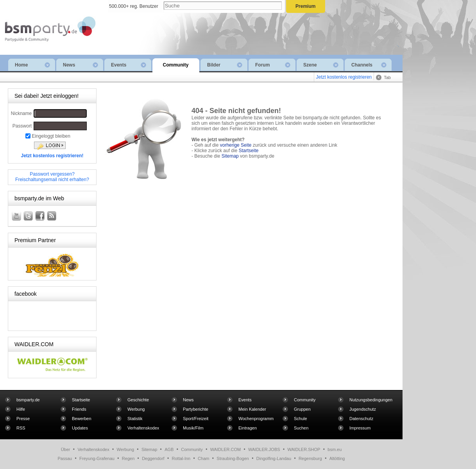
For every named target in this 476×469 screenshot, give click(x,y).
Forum (273, 65)
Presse (23, 419)
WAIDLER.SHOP (304, 449)
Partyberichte (196, 409)
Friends (79, 409)
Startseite (249, 151)
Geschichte (138, 400)
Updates (80, 428)
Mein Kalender (252, 409)
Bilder (225, 65)
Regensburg (310, 458)
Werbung (136, 409)
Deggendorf (153, 458)
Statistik (135, 419)
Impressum (360, 428)
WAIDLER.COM (225, 449)
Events (129, 65)
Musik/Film (193, 428)
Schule (301, 419)
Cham (203, 458)
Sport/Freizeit (196, 419)
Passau (65, 458)
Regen (128, 458)
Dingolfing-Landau (274, 458)
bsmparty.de (28, 400)
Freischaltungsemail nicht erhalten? (52, 180)
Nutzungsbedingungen (371, 400)
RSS (21, 428)
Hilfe (21, 409)
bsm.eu (335, 449)
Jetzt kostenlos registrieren (344, 77)
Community (176, 65)
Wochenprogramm (256, 419)
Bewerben (82, 419)
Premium (305, 6)
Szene (321, 65)
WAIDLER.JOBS (264, 449)
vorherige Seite (236, 145)
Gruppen (302, 409)
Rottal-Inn (181, 458)
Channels (369, 65)
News (81, 65)
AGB (169, 449)
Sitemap (230, 156)
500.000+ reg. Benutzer (134, 6)
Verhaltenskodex (143, 428)
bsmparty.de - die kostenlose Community (48, 22)
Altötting (337, 458)
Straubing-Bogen (233, 458)
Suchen (301, 428)
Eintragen (248, 428)
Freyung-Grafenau (97, 458)
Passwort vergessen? (52, 174)
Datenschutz (361, 419)
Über (66, 449)
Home (32, 65)
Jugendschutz (363, 409)
